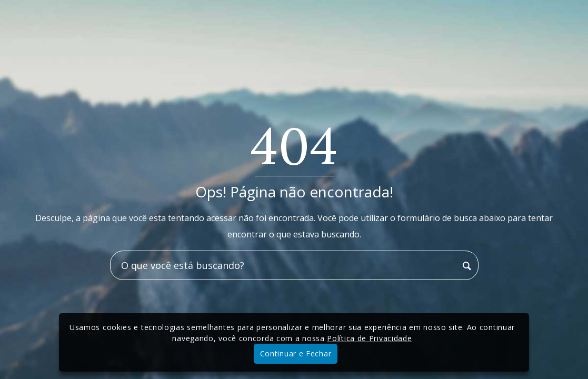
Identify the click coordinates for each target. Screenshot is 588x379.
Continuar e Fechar (296, 353)
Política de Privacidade (369, 338)
